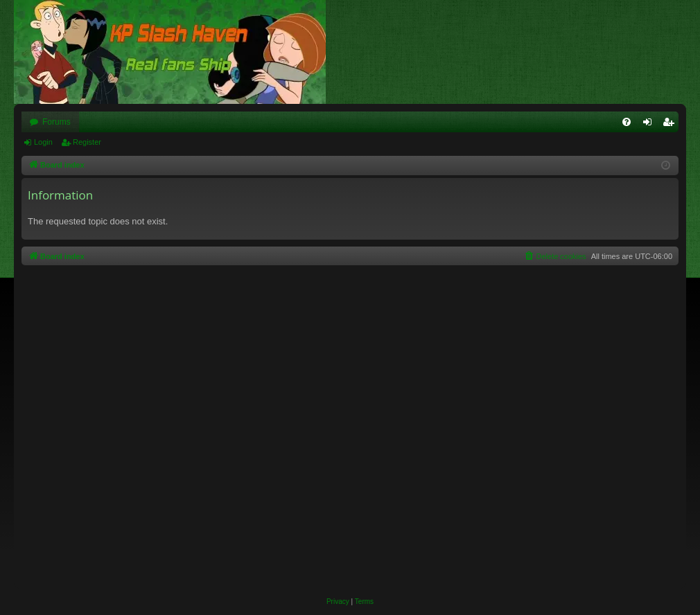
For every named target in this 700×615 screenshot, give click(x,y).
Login (43, 142)
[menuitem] (627, 122)
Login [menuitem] (650, 125)
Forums (56, 122)
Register (87, 142)
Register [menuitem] (671, 125)
